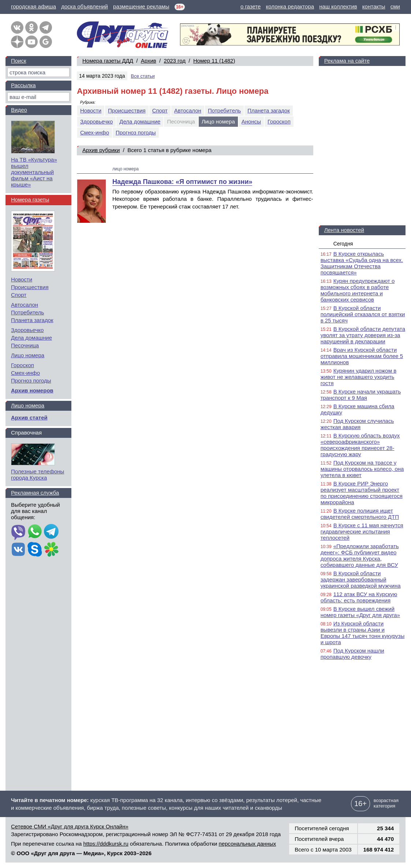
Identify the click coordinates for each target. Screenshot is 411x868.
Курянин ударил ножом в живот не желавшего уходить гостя (359, 377)
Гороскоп (279, 121)
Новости (91, 110)
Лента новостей (344, 230)
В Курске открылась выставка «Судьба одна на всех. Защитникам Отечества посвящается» (362, 263)
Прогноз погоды (136, 132)
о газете (251, 6)
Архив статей (29, 418)
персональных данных (248, 844)
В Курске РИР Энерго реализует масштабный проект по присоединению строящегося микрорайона (362, 493)
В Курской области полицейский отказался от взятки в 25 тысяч (363, 314)
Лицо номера (28, 355)
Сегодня (343, 244)
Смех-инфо (95, 132)
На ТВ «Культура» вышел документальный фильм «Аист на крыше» (34, 172)
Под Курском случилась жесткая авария (357, 424)
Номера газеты (30, 200)
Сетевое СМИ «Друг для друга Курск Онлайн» (70, 826)
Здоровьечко (96, 121)
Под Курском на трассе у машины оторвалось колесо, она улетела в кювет (362, 469)
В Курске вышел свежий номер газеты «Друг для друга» (360, 612)
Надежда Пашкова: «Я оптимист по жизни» (182, 182)
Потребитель (224, 110)
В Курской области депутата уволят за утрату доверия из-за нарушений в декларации (363, 335)
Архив (149, 61)
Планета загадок (269, 110)
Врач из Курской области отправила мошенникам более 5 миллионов (362, 356)
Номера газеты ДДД (108, 61)
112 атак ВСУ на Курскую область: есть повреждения (359, 597)
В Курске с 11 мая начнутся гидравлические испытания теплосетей (362, 531)
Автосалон (188, 110)
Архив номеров (32, 390)
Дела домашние (140, 121)
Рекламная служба (35, 493)
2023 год (175, 61)
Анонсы (251, 121)
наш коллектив (338, 6)
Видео (19, 110)
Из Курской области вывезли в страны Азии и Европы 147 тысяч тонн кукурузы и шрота (363, 633)
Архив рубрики (101, 150)
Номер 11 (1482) (214, 61)
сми (395, 6)
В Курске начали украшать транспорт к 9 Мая (361, 395)
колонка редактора (290, 6)
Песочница (25, 345)
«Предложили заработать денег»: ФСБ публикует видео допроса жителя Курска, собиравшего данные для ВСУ (360, 555)
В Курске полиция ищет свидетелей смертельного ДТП (360, 514)
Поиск (19, 61)
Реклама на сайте (347, 61)
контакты (374, 6)
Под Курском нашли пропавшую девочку (352, 654)
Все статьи (143, 76)
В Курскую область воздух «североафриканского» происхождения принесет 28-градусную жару (360, 445)
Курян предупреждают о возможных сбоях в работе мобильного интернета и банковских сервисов (358, 290)
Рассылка (23, 85)
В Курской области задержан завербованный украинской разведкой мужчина (361, 579)
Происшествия (127, 110)
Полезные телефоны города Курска (38, 474)
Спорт (160, 110)
